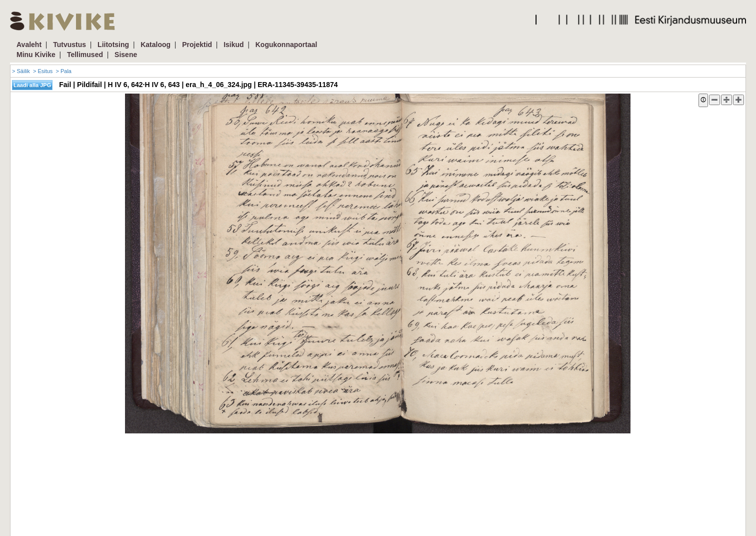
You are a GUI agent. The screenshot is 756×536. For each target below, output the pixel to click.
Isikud (233, 45)
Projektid (197, 45)
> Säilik (21, 71)
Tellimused (85, 55)
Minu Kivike (36, 55)
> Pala (63, 71)
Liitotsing (113, 45)
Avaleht (29, 45)
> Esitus (43, 71)
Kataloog (155, 45)
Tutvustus (69, 45)
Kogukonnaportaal (286, 45)
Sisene (126, 55)
